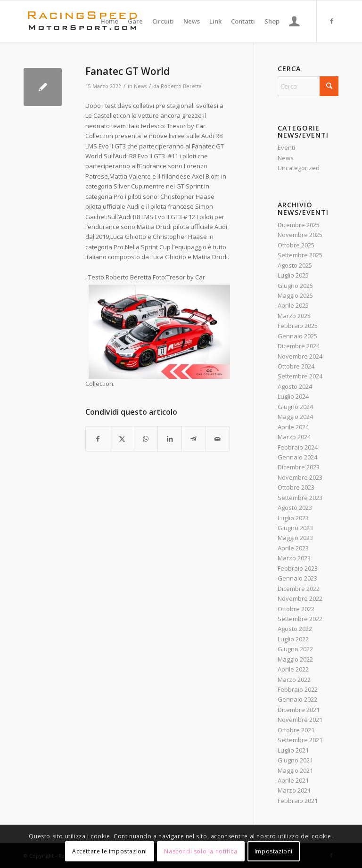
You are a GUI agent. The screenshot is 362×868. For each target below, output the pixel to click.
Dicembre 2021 (299, 710)
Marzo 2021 (294, 790)
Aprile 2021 (293, 780)
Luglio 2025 (293, 275)
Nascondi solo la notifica (201, 851)
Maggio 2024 (295, 417)
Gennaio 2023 (297, 578)
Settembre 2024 (300, 376)
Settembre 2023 (300, 498)
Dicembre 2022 (299, 589)
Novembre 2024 (300, 356)
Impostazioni (274, 851)
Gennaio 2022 (297, 699)
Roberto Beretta (181, 86)
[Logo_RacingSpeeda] (82, 21)
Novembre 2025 (300, 235)
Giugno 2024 (295, 407)
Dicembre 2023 (299, 467)
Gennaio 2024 (297, 457)
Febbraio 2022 (298, 689)
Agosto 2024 (295, 386)
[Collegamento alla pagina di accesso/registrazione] (294, 21)
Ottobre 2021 (296, 730)
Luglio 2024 (293, 396)
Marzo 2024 (294, 437)
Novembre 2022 (300, 598)
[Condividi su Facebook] (98, 439)
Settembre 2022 (300, 619)
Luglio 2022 (293, 639)
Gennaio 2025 (297, 336)
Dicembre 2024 (299, 346)
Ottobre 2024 (296, 366)
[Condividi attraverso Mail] (218, 439)
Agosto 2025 (295, 265)
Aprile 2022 (293, 669)
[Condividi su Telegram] (194, 439)
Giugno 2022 (295, 649)
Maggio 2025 (295, 295)
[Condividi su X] (122, 439)
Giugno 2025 (295, 286)
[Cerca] (308, 86)
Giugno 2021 (295, 760)
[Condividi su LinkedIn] (170, 439)
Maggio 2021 (295, 770)
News (140, 86)
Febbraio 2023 (298, 568)
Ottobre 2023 (296, 487)
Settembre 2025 (300, 255)
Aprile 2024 (293, 427)
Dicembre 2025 (299, 225)
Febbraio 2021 (298, 801)
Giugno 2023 (295, 528)
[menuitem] (109, 21)
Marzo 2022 (294, 680)
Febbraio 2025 (298, 326)
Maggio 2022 (295, 659)
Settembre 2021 (300, 740)
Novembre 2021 (300, 720)
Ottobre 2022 (296, 609)
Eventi (286, 147)
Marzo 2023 (294, 558)
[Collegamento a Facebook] (331, 21)
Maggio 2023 (295, 538)
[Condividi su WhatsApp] (146, 439)
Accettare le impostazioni (110, 851)
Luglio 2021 (293, 750)
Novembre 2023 (300, 477)
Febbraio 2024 (298, 447)
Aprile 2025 (293, 305)
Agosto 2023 (295, 508)
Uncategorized (299, 168)
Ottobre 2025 (296, 245)
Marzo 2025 (294, 316)
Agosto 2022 (295, 629)
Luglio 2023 (293, 518)
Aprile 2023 (293, 548)
